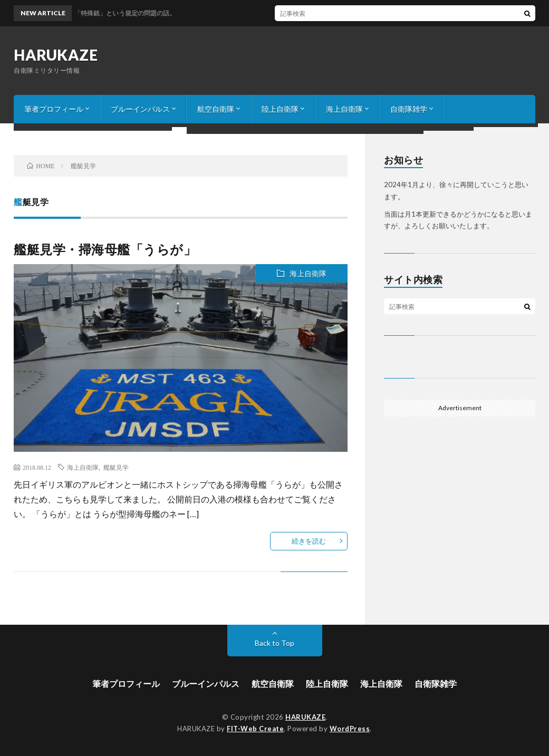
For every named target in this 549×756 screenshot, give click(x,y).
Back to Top (274, 643)
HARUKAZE (56, 55)
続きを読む (309, 541)
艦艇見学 (116, 467)
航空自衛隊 (216, 109)
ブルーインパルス (140, 109)
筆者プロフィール (54, 109)
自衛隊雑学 (409, 109)
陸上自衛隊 (280, 109)
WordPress (350, 729)
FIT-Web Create (255, 729)
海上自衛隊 (344, 109)
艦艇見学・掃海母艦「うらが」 (105, 249)
